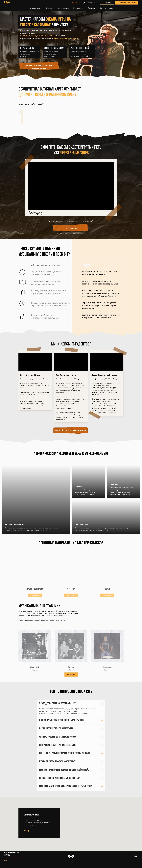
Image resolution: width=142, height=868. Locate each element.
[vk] (73, 3)
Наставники (78, 8)
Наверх (136, 857)
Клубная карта (35, 8)
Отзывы (49, 8)
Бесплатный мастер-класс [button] (127, 3)
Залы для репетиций (80, 48)
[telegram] (76, 3)
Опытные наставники (54, 48)
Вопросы (92, 8)
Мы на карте (107, 3)
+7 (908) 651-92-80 (88, 3)
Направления (63, 8)
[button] (40, 66)
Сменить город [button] (106, 8)
